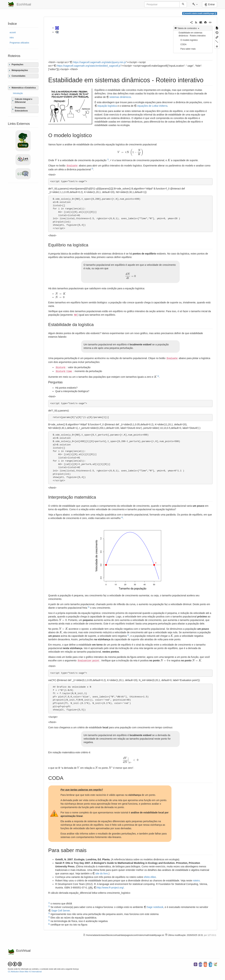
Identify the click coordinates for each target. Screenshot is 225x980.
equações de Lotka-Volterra (152, 106)
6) (128, 635)
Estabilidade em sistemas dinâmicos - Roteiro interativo (192, 34)
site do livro (102, 873)
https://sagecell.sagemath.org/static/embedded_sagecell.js (89, 66)
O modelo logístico (189, 40)
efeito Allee (150, 877)
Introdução (18, 93)
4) (122, 517)
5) (89, 607)
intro (12, 38)
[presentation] (130, 152)
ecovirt (13, 33)
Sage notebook (155, 907)
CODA (183, 44)
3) (158, 376)
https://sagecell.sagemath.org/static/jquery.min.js (99, 62)
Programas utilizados (19, 43)
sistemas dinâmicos (120, 97)
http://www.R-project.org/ (110, 888)
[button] (195, 4)
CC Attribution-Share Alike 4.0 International (25, 972)
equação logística (107, 106)
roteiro (196, 881)
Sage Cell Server (61, 911)
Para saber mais (188, 49)
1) (108, 159)
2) (92, 169)
